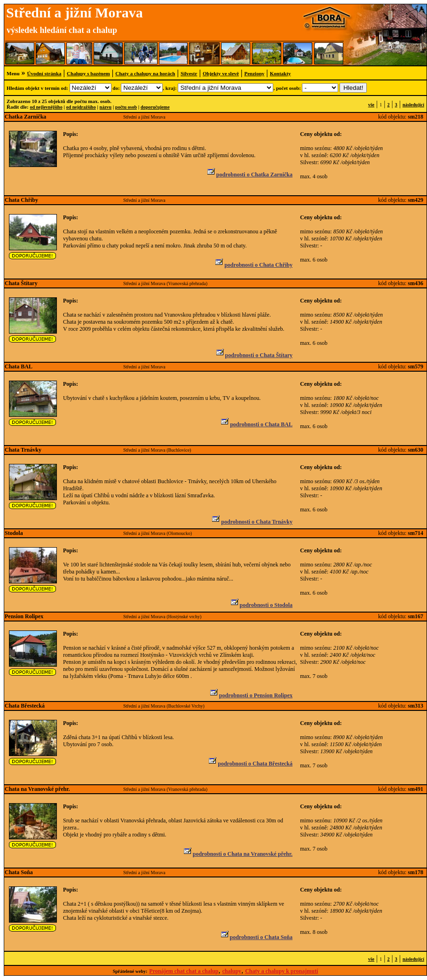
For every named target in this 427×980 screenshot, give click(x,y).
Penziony (254, 73)
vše (371, 105)
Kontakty (281, 73)
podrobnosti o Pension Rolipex (251, 695)
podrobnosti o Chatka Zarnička (249, 175)
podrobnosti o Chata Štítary (254, 355)
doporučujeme (155, 107)
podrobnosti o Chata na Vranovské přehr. (237, 854)
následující (413, 105)
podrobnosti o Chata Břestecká (250, 764)
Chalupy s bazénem (88, 73)
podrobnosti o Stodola (261, 605)
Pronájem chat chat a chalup (184, 971)
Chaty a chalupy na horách (145, 73)
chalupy (232, 971)
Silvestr (189, 73)
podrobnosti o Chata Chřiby (253, 265)
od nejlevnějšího (46, 107)
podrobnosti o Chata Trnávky (252, 522)
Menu (13, 73)
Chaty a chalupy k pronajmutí (281, 971)
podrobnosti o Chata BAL (256, 424)
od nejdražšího (81, 107)
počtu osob (126, 107)
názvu (106, 107)
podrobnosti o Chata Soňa (256, 937)
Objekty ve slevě (221, 73)
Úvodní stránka (44, 73)
